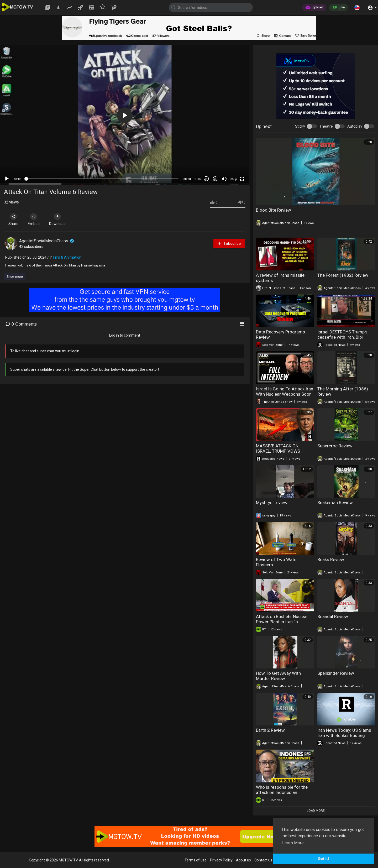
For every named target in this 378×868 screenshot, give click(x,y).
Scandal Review (333, 616)
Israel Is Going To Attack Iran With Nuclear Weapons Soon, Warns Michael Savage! (285, 394)
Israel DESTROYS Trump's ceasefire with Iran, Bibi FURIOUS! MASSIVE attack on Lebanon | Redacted (346, 340)
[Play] (7, 179)
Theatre (326, 126)
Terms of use (196, 860)
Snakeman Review (335, 503)
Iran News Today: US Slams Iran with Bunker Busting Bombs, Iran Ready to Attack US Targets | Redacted (345, 738)
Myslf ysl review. (272, 503)
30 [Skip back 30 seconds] (206, 179)
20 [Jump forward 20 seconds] (215, 179)
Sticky (300, 126)
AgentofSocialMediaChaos (47, 241)
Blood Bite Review (274, 210)
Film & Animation (67, 257)
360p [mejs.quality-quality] (234, 179)
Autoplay (355, 126)
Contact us (263, 860)
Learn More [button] (293, 843)
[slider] (102, 179)
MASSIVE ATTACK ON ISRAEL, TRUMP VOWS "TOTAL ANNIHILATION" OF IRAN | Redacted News (282, 454)
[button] (357, 7)
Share (14, 219)
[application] (125, 115)
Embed (35, 219)
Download (59, 219)
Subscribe (229, 243)
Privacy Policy (221, 860)
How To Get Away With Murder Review (278, 676)
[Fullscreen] (242, 179)
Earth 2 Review (270, 730)
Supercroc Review (335, 446)
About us (243, 860)
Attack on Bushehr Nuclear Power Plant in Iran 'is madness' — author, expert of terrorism (284, 624)
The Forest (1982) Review (343, 275)
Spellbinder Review (336, 673)
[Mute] (224, 179)
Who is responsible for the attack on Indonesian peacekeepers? (282, 792)
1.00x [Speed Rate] (198, 179)
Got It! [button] (323, 859)
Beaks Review (331, 560)
